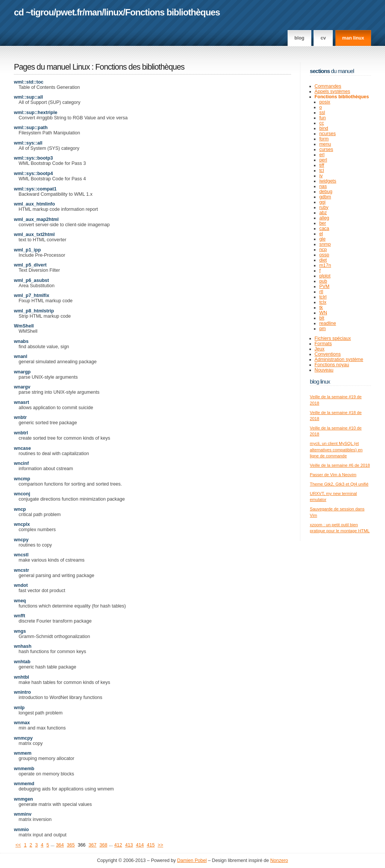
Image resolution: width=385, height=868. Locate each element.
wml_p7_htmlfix (32, 295)
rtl (321, 292)
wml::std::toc (29, 82)
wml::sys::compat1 (35, 189)
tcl (322, 171)
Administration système (339, 359)
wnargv (22, 387)
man (93, 12)
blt (322, 318)
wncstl (21, 555)
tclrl (323, 297)
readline (328, 323)
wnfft (20, 616)
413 (129, 845)
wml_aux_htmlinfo (34, 204)
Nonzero (279, 860)
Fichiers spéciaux (333, 338)
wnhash (23, 646)
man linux (353, 38)
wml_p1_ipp (27, 250)
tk (321, 308)
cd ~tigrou (34, 12)
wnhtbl (21, 677)
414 (140, 845)
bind (324, 128)
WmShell (24, 326)
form (324, 139)
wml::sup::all (28, 97)
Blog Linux (320, 381)
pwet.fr (69, 12)
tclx (323, 302)
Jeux (320, 349)
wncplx (22, 524)
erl (322, 155)
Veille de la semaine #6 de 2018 (340, 465)
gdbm (325, 197)
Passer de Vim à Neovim (333, 475)
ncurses (327, 134)
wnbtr (20, 417)
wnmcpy (23, 738)
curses (326, 149)
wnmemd (24, 784)
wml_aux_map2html (36, 219)
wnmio (21, 830)
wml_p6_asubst (31, 280)
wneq (20, 601)
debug (326, 192)
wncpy (21, 540)
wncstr (21, 570)
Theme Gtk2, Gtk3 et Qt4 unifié (339, 484)
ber (323, 223)
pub (323, 281)
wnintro (22, 692)
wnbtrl (21, 433)
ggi (322, 202)
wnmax (22, 723)
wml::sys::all (28, 143)
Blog (299, 38)
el (321, 234)
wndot (21, 585)
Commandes (328, 86)
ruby (324, 207)
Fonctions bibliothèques (173, 12)
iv (321, 176)
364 (60, 845)
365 (71, 845)
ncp (323, 250)
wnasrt (21, 402)
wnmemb (24, 769)
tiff (322, 165)
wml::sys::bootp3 (33, 158)
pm (322, 329)
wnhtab (22, 662)
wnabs (21, 341)
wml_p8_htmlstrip (34, 311)
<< (18, 845)
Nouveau (324, 370)
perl (323, 160)
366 (82, 845)
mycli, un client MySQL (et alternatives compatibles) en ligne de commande (336, 450)
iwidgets (328, 181)
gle (322, 239)
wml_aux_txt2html (34, 235)
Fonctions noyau (332, 365)
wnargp (22, 372)
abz (323, 213)
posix (325, 102)
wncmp (22, 479)
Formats (323, 344)
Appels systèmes (333, 91)
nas (323, 186)
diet (323, 260)
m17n (325, 265)
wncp (20, 509)
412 (118, 845)
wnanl (20, 356)
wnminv (23, 814)
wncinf (21, 463)
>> (160, 845)
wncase (22, 448)
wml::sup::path (31, 128)
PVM (324, 286)
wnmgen (23, 799)
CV (323, 38)
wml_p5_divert (30, 265)
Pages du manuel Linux (52, 67)
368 (103, 845)
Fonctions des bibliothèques (140, 67)
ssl (322, 113)
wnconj (22, 494)
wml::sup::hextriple (36, 113)
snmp (325, 244)
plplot (325, 276)
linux (114, 12)
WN (323, 313)
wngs (20, 631)
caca (324, 228)
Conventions (328, 354)
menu (325, 144)
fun (322, 118)
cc (322, 123)
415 (151, 845)
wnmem (23, 753)
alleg (324, 218)
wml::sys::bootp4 (33, 174)
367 (93, 845)
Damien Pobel (192, 860)
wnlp (19, 708)
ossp (324, 255)
